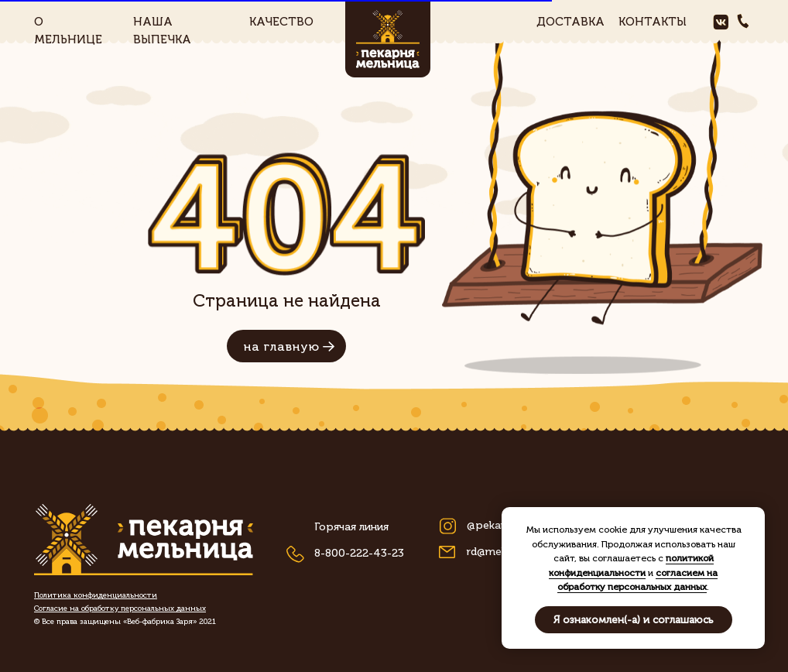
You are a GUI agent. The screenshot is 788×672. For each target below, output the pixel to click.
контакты (653, 22)
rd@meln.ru (495, 552)
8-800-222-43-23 (359, 553)
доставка (570, 22)
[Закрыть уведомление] (753, 519)
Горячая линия (351, 527)
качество (281, 22)
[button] (120, 609)
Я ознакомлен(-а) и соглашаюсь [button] (634, 620)
